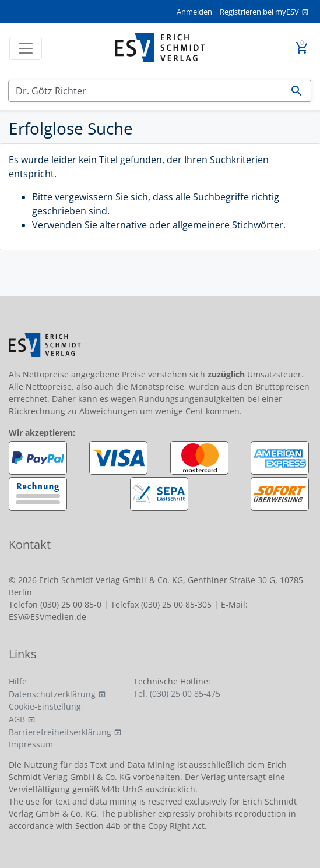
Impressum (31, 744)
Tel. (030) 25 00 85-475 (177, 694)
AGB (17, 719)
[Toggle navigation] (26, 48)
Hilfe (18, 681)
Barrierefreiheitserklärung (60, 732)
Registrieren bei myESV (259, 12)
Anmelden (194, 12)
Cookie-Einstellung (45, 706)
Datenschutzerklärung (52, 694)
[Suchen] (146, 91)
